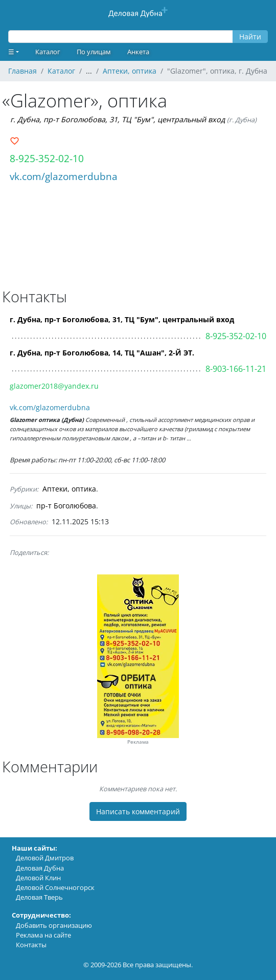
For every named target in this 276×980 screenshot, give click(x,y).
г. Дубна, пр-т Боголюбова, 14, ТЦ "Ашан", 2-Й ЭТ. (102, 353)
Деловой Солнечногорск (55, 887)
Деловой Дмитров (45, 858)
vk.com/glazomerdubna (64, 176)
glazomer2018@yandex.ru (54, 386)
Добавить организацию (54, 925)
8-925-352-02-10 (47, 158)
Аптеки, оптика (69, 489)
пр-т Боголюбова (66, 506)
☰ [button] (11, 52)
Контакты (31, 945)
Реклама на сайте (43, 935)
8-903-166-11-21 (236, 369)
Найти (250, 37)
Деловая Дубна (40, 868)
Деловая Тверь (39, 897)
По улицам (94, 52)
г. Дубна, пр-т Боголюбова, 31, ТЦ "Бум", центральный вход (118, 119)
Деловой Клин (38, 878)
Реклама (138, 742)
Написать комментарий (138, 811)
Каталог (48, 52)
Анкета (138, 52)
